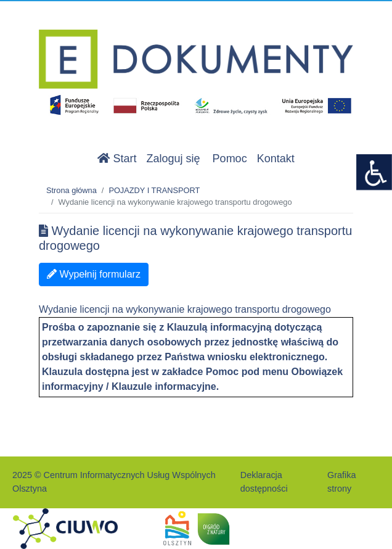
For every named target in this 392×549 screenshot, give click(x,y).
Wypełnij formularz (94, 274)
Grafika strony (341, 482)
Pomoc (230, 159)
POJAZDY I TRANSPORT (154, 190)
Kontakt (276, 159)
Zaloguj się (174, 159)
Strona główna (71, 190)
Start (117, 159)
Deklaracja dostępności (264, 482)
